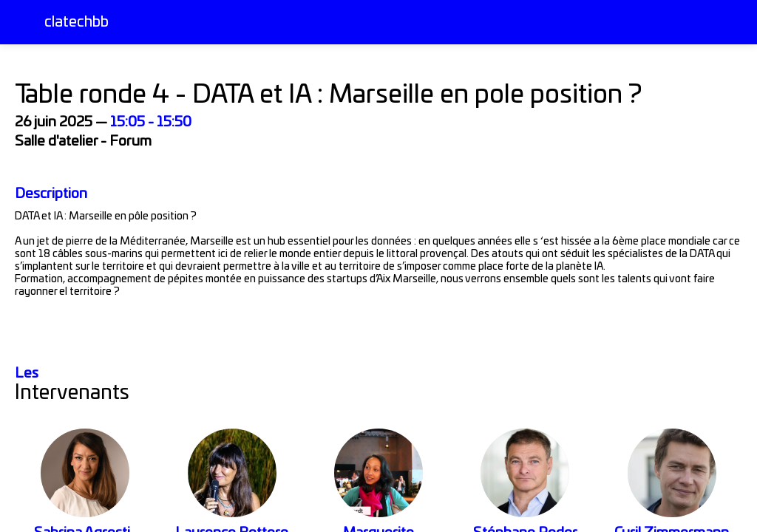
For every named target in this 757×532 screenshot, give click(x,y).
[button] (22, 22)
